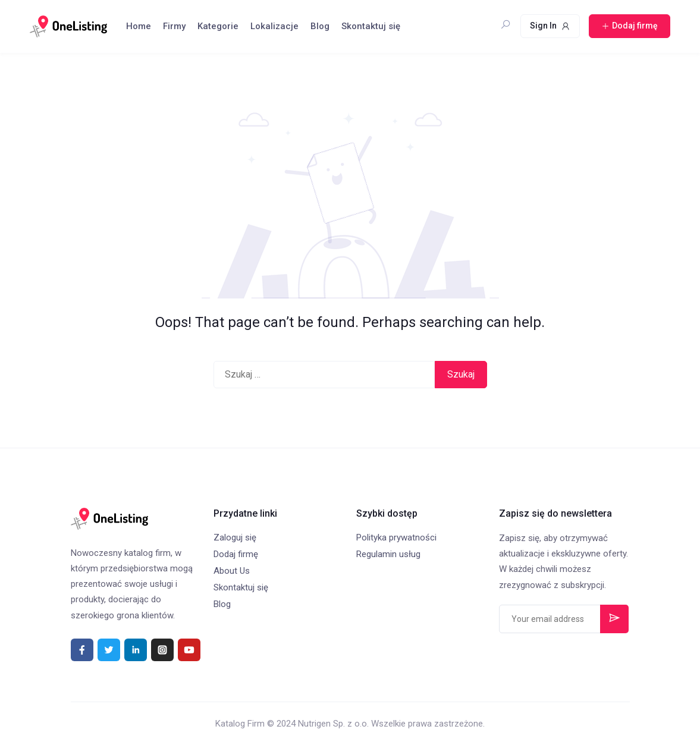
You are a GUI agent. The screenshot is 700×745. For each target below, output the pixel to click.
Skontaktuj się (371, 26)
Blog (320, 26)
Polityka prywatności (396, 537)
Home (139, 26)
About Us (232, 571)
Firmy (174, 26)
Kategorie (218, 26)
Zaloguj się (235, 537)
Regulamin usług (388, 554)
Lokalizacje (274, 26)
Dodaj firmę (236, 554)
